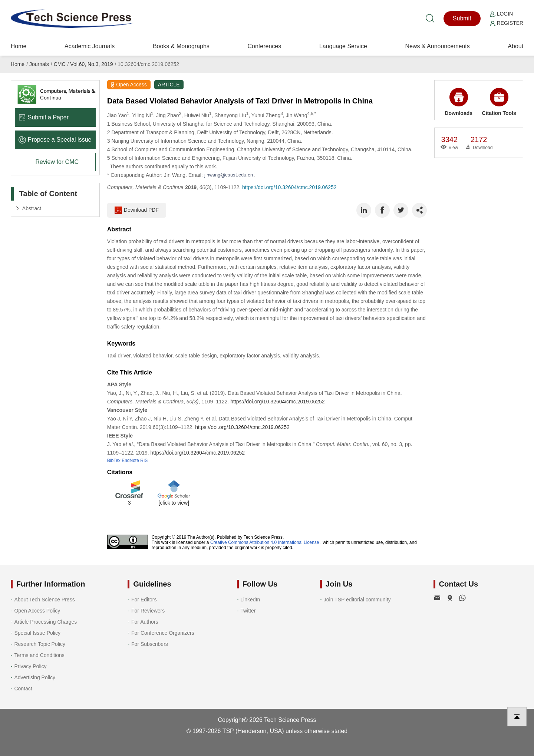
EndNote (130, 460)
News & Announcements (437, 46)
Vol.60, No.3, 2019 (91, 64)
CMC (60, 64)
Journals (39, 64)
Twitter (248, 611)
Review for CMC (57, 162)
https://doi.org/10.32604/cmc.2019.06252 (289, 187)
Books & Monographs (181, 46)
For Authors (145, 622)
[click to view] (174, 503)
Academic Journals (90, 46)
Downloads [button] (459, 102)
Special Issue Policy (37, 633)
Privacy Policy (30, 666)
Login (501, 14)
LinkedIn (250, 600)
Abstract (32, 208)
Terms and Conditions (39, 655)
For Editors (144, 600)
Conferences (264, 46)
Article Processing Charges (45, 622)
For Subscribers (150, 644)
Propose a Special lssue (55, 140)
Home (19, 46)
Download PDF (137, 210)
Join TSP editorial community (357, 600)
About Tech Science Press (44, 600)
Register (507, 23)
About (515, 46)
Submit (462, 18)
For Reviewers (148, 611)
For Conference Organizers (163, 633)
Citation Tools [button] (499, 102)
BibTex (114, 460)
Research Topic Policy (39, 644)
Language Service (343, 46)
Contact (23, 689)
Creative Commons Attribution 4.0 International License (265, 542)
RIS (144, 460)
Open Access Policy (37, 611)
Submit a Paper (44, 117)
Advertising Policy (35, 677)
